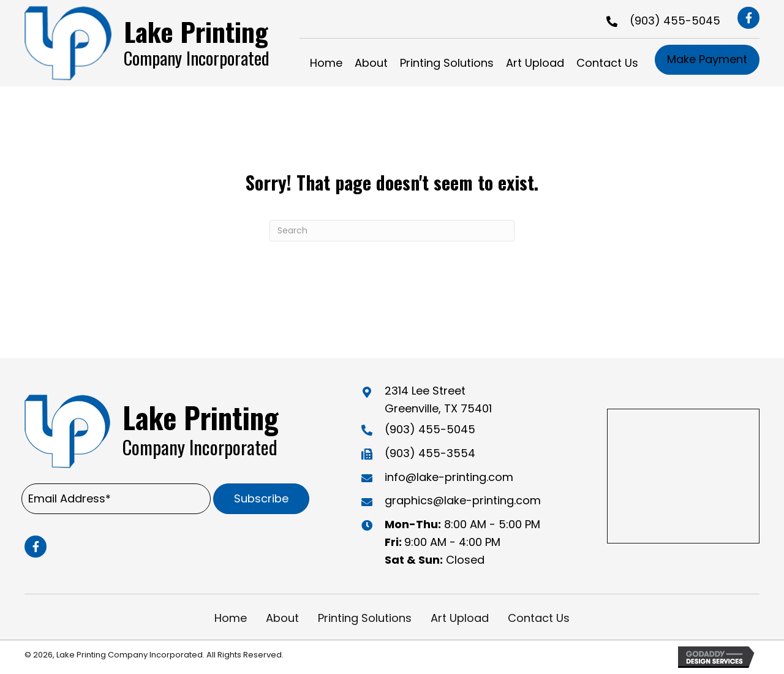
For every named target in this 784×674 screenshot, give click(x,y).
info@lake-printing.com (449, 477)
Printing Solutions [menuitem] (365, 618)
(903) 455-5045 (675, 21)
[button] (748, 18)
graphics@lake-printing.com (463, 500)
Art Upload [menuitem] (460, 618)
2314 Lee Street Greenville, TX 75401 (438, 399)
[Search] (392, 231)
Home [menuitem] (231, 618)
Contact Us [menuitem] (539, 618)
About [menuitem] (282, 618)
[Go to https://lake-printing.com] (157, 43)
